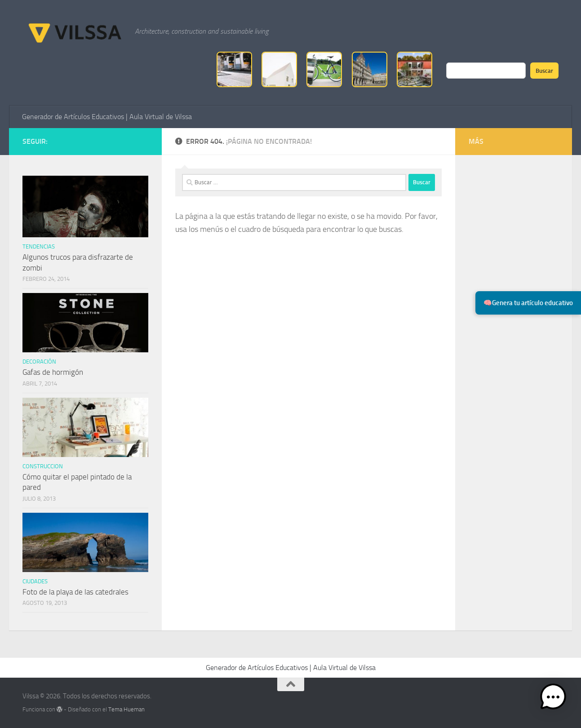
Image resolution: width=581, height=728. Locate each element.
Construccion (43, 466)
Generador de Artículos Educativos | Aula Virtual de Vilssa (107, 117)
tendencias (39, 246)
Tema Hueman (126, 709)
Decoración (39, 362)
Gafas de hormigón (53, 372)
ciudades (35, 581)
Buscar (544, 71)
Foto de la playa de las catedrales (75, 592)
